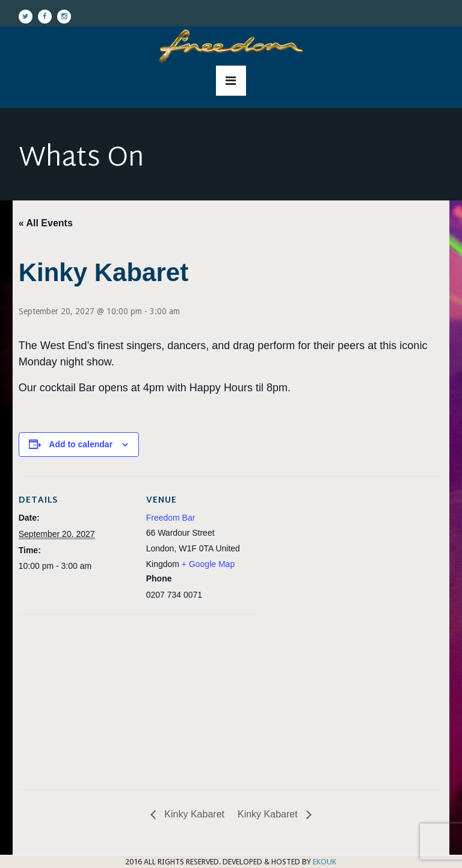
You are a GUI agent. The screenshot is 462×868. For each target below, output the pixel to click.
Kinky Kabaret (193, 814)
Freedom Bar (171, 518)
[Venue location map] (82, 697)
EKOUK (325, 862)
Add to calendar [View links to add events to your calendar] (81, 444)
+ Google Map (208, 564)
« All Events (46, 223)
